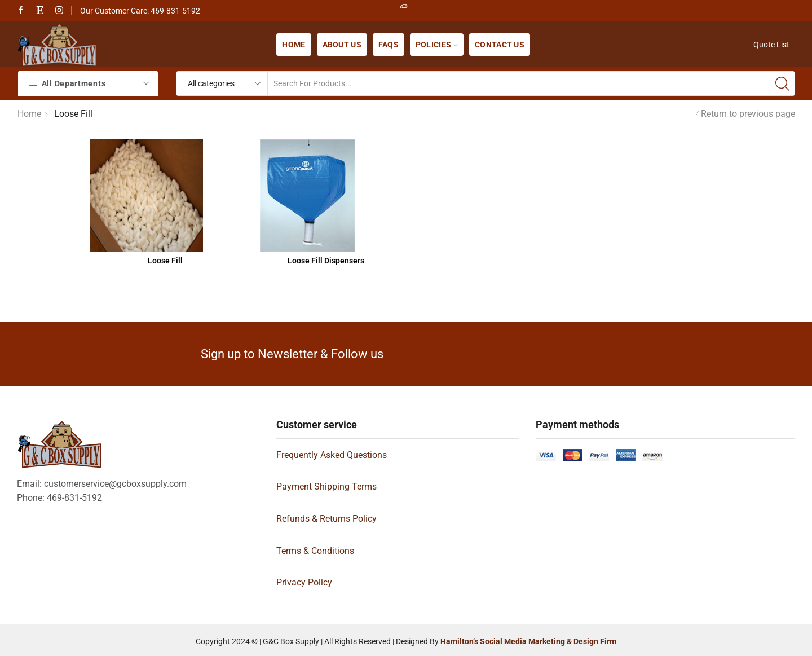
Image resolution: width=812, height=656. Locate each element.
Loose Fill (165, 261)
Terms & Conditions (315, 551)
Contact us (500, 45)
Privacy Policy (304, 582)
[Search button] (783, 83)
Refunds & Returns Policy (326, 519)
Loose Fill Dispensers (326, 261)
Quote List (771, 45)
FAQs (389, 45)
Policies (437, 45)
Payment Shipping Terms (326, 487)
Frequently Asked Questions (332, 455)
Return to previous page (748, 114)
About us (342, 45)
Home (294, 45)
